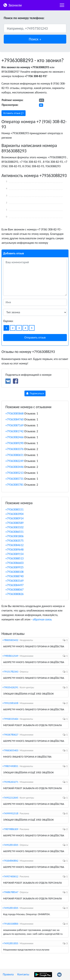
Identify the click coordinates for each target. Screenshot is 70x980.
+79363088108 (14, 572)
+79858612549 (10, 656)
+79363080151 (14, 509)
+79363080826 (14, 594)
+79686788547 (10, 892)
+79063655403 (10, 750)
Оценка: (8, 321)
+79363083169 (14, 581)
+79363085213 (14, 473)
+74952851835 (10, 845)
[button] (35, 39)
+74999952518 (10, 813)
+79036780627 (10, 735)
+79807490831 (10, 766)
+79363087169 (14, 425)
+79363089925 (14, 567)
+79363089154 (14, 554)
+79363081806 (14, 536)
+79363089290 (14, 443)
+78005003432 (10, 640)
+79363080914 (14, 518)
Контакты (23, 974)
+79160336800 (10, 924)
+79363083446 (14, 467)
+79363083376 (14, 449)
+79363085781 (14, 485)
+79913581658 (10, 703)
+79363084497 (14, 585)
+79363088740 (14, 576)
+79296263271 (10, 782)
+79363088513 (14, 558)
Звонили (12, 5)
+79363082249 (14, 461)
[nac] (62, 5)
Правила (8, 974)
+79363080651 (14, 455)
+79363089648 (14, 550)
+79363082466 (14, 437)
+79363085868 (14, 413)
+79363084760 (14, 419)
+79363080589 (14, 523)
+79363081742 (14, 431)
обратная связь (42, 619)
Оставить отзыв (13, 113)
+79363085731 (14, 479)
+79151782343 (10, 672)
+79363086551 (14, 532)
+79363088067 (14, 590)
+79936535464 (10, 719)
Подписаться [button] (35, 393)
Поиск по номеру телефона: (24, 18)
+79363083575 (14, 541)
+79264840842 (10, 861)
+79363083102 (14, 527)
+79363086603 (14, 563)
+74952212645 (10, 798)
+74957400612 (10, 876)
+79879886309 (10, 829)
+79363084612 (14, 545)
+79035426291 (10, 687)
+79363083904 (14, 514)
